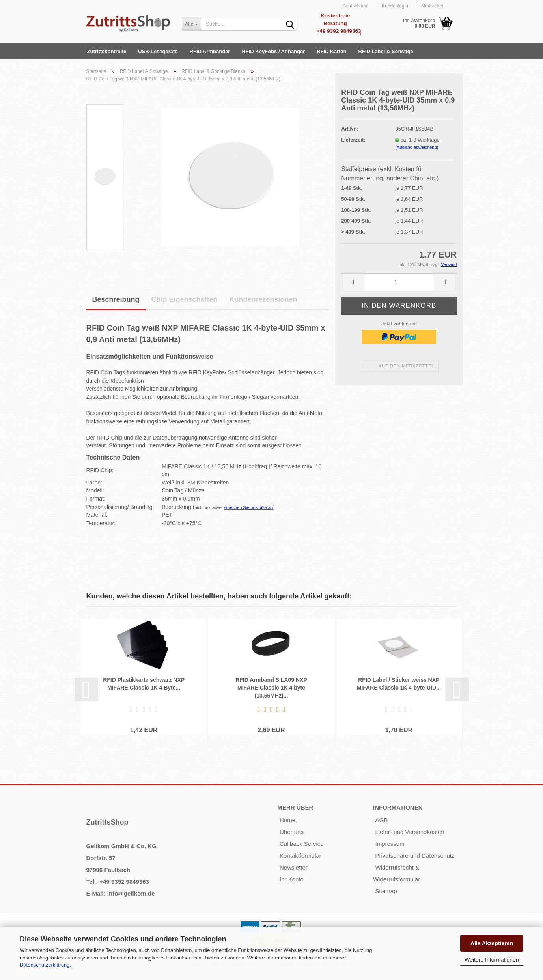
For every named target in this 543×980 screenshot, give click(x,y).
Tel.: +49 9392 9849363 (118, 882)
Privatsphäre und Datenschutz (415, 856)
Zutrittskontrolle (107, 51)
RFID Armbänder (210, 51)
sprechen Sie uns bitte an (248, 507)
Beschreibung (116, 299)
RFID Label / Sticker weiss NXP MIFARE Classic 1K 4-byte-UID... (399, 684)
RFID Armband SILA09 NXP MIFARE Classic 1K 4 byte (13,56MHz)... (271, 688)
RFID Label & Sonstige (385, 51)
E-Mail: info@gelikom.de (121, 893)
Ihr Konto (292, 879)
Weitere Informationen (492, 960)
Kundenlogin (394, 6)
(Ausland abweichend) (417, 147)
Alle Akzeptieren (492, 943)
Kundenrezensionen (263, 299)
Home (287, 820)
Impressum (390, 844)
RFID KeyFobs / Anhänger (273, 51)
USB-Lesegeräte (158, 51)
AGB (381, 820)
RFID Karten (331, 51)
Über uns (292, 832)
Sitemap (386, 891)
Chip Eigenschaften (185, 299)
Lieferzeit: (353, 140)
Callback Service (302, 844)
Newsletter (294, 867)
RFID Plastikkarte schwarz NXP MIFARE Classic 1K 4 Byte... (144, 684)
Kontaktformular (300, 856)
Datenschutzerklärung (45, 965)
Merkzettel (432, 6)
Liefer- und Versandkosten (410, 832)
